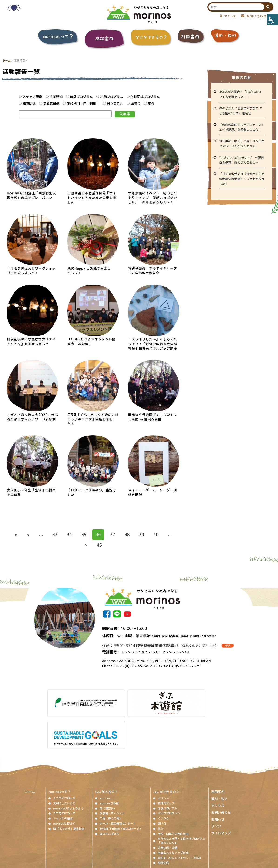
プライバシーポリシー (177, 839)
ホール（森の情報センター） (118, 784)
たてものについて (64, 774)
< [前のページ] (28, 535)
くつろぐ (163, 779)
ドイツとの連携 (63, 779)
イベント (163, 759)
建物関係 (27, 104)
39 (141, 535)
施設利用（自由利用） (81, 104)
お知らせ (218, 780)
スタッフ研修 (30, 97)
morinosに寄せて (64, 784)
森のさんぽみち (109, 794)
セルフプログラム (169, 774)
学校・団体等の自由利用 (173, 794)
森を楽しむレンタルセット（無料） (180, 818)
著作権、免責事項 (99, 839)
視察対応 (163, 823)
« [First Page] (16, 535)
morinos (105, 759)
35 (84, 535)
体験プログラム (79, 97)
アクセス (218, 766)
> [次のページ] (86, 545)
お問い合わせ (221, 773)
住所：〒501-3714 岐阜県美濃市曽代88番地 (160, 646)
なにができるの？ (166, 752)
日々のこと (113, 104)
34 (69, 535)
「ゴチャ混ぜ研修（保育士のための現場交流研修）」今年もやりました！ (242, 179)
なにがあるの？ (106, 752)
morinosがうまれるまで (68, 769)
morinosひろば (109, 764)
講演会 (133, 104)
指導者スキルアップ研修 (173, 813)
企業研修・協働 (167, 808)
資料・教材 (219, 759)
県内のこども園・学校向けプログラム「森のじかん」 (181, 801)
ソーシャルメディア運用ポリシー (136, 839)
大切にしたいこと (64, 764)
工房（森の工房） (111, 779)
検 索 (125, 114)
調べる (162, 784)
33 (55, 535)
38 (127, 535)
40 (156, 535)
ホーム (7, 61)
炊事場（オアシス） (112, 774)
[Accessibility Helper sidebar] (272, 20)
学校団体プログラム (143, 97)
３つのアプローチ (64, 759)
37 (113, 535)
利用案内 (218, 752)
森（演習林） (108, 769)
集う (149, 104)
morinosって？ (60, 752)
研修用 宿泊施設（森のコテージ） (121, 789)
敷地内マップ (166, 764)
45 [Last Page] (99, 545)
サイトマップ (221, 794)
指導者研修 (49, 104)
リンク (216, 787)
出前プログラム (110, 97)
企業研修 (54, 97)
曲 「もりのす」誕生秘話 (69, 789)
